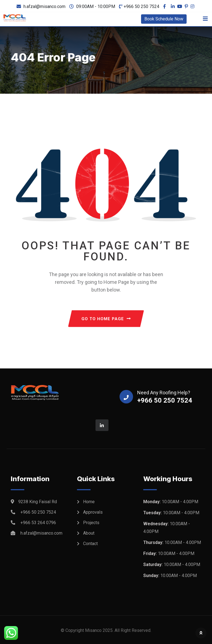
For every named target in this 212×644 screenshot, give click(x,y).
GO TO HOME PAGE (106, 319)
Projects (91, 523)
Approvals (93, 512)
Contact (90, 544)
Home (89, 502)
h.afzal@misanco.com (44, 6)
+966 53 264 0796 (38, 523)
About (89, 533)
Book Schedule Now (164, 19)
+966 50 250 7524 (141, 6)
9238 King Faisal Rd (38, 502)
